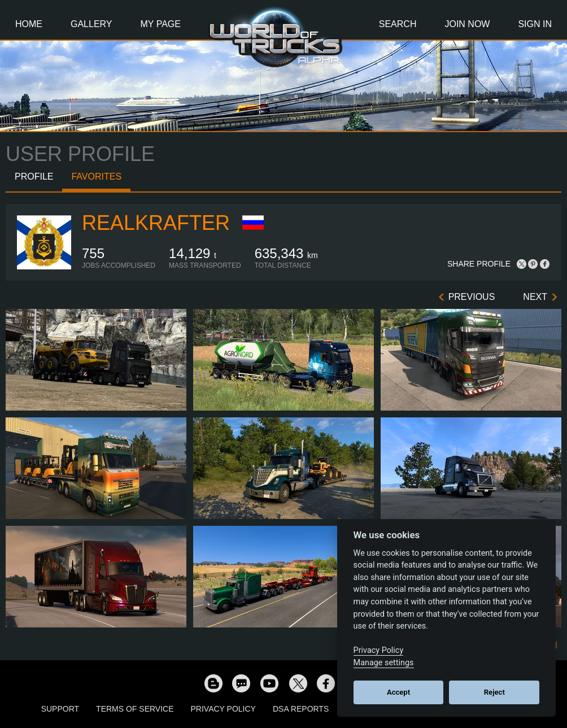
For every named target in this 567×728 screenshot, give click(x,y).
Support (60, 709)
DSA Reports (301, 709)
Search (398, 24)
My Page (161, 24)
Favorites (96, 176)
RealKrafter (156, 223)
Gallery (91, 24)
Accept (398, 692)
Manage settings (384, 663)
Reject (494, 692)
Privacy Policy (223, 709)
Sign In (535, 24)
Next (535, 297)
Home (29, 24)
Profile (34, 176)
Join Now (467, 24)
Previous (472, 297)
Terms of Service (135, 709)
